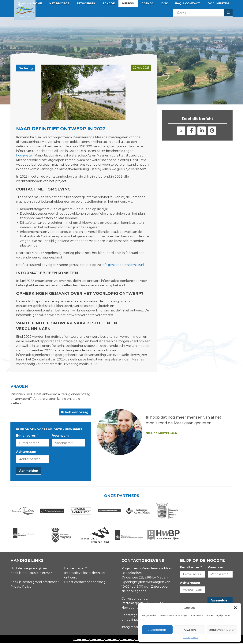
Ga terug (26, 68)
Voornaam (74, 431)
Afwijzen (190, 630)
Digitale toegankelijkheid (29, 569)
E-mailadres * (27, 431)
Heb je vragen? (76, 569)
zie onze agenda (134, 592)
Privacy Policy (191, 637)
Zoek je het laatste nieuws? (31, 574)
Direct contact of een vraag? (86, 583)
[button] (235, 608)
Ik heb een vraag (103, 408)
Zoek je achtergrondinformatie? (35, 583)
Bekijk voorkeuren (222, 630)
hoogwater (25, 155)
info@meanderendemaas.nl (123, 265)
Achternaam (26, 447)
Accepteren (157, 630)
